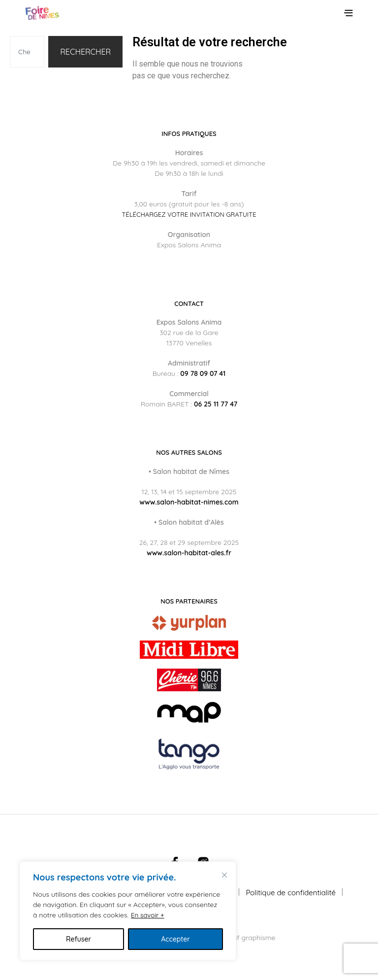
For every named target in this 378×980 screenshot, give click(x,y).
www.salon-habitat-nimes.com (189, 502)
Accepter (175, 939)
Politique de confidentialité (291, 893)
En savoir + (148, 915)
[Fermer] (224, 875)
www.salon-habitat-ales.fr (189, 553)
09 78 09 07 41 (203, 373)
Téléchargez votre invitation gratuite (189, 215)
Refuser (79, 939)
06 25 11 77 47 (216, 404)
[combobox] (27, 52)
